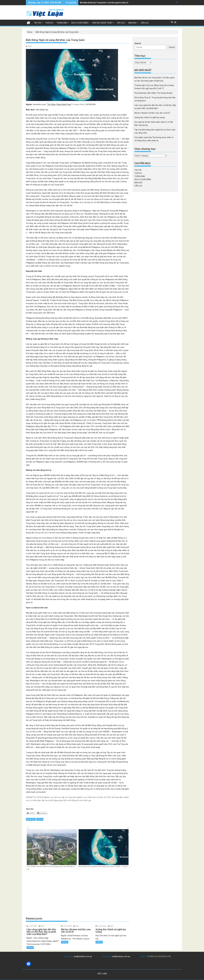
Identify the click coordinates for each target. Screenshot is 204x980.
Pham (30, 46)
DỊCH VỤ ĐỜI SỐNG (80, 23)
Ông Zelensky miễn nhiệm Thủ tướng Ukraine (153, 93)
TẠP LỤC (120, 23)
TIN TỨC (38, 23)
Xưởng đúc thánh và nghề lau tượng (150, 117)
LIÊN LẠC (145, 23)
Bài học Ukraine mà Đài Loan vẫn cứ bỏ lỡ (152, 113)
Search (138, 43)
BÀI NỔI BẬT (31, 819)
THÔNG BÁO (62, 23)
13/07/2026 (33, 926)
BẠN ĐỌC (133, 23)
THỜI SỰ (49, 23)
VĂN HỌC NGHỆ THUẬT (102, 23)
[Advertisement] (78, 894)
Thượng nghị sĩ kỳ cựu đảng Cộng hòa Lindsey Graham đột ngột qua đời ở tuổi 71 (114, 3)
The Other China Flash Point (59, 104)
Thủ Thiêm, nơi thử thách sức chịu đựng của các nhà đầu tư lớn (52, 850)
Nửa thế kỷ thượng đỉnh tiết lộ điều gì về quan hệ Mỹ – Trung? (104, 848)
